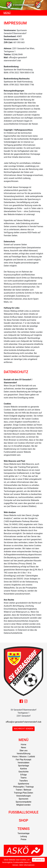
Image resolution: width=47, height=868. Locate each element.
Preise (23, 839)
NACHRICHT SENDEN (24, 729)
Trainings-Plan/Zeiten (23, 793)
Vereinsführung (23, 754)
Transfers (23, 781)
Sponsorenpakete (23, 802)
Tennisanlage (23, 833)
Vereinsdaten (23, 763)
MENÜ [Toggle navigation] (7, 13)
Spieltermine (23, 784)
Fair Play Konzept (23, 760)
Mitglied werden (23, 805)
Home (23, 744)
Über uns (23, 751)
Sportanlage (23, 766)
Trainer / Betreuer (23, 790)
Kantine (23, 769)
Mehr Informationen (27, 865)
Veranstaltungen (23, 796)
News (23, 748)
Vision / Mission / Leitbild (24, 757)
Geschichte (24, 772)
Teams (23, 778)
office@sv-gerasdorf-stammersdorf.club (24, 722)
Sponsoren (23, 799)
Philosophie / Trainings (23, 787)
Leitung (23, 836)
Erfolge (23, 775)
